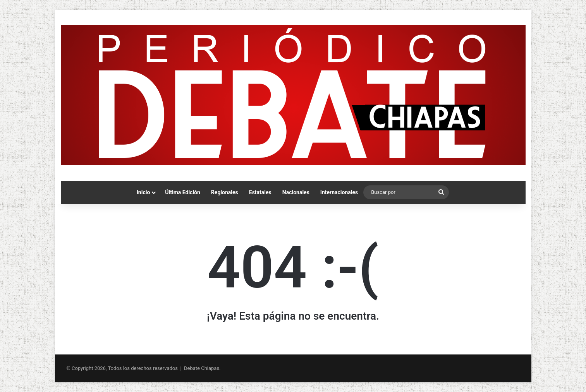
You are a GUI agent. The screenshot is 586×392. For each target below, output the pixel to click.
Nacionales (296, 192)
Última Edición (183, 192)
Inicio (143, 192)
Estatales (260, 192)
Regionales (225, 192)
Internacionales (339, 192)
